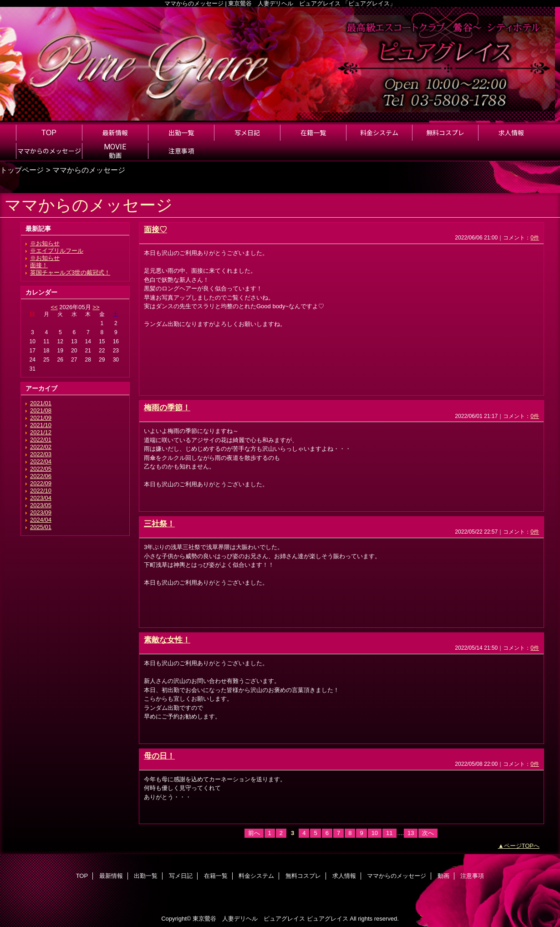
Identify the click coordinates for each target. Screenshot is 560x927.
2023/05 (41, 505)
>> (96, 307)
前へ (254, 833)
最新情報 (111, 876)
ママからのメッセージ (397, 876)
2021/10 (41, 425)
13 (411, 833)
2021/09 (41, 418)
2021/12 (41, 432)
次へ (428, 833)
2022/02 (41, 447)
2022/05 (41, 469)
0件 (535, 238)
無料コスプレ (303, 876)
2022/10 (41, 491)
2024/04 (41, 520)
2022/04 (41, 461)
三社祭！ (159, 524)
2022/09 (41, 483)
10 (375, 833)
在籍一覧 (216, 876)
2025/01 (41, 527)
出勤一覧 (146, 876)
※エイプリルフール (57, 251)
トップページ (22, 170)
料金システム (256, 876)
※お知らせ (45, 243)
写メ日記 (181, 876)
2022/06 (41, 476)
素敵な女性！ (167, 640)
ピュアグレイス (328, 919)
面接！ (39, 265)
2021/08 (41, 410)
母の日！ (159, 756)
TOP (49, 132)
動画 (443, 876)
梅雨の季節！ (167, 407)
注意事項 (472, 876)
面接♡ (155, 229)
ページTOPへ (522, 846)
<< (54, 307)
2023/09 (41, 512)
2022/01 (41, 440)
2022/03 (41, 454)
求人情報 (344, 876)
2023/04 (41, 498)
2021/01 (41, 403)
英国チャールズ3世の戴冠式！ (70, 272)
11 (389, 833)
